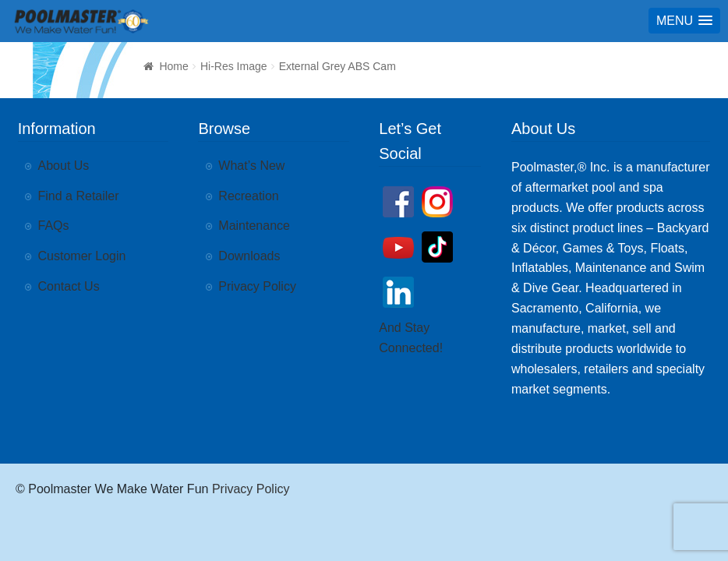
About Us (64, 166)
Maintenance (254, 226)
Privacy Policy (257, 286)
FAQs (54, 226)
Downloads (249, 256)
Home (173, 66)
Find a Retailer (79, 196)
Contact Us (69, 286)
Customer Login (82, 256)
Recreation (248, 196)
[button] (684, 21)
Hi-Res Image (234, 66)
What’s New (251, 166)
